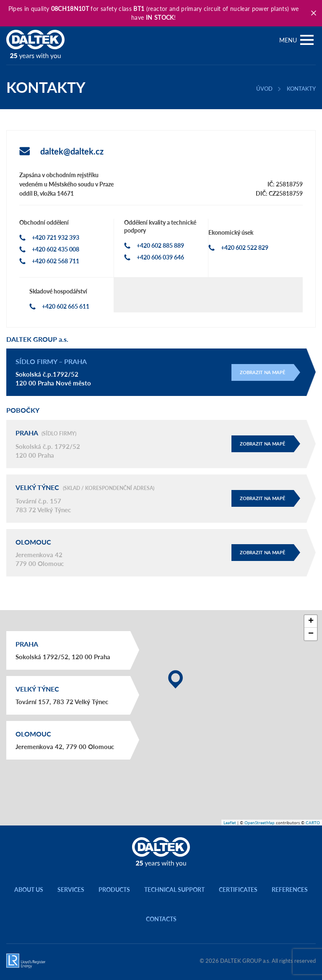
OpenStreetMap (260, 823)
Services (71, 890)
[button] (175, 679)
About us (29, 890)
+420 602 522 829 (245, 248)
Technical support (174, 890)
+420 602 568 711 (56, 261)
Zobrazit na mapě (262, 372)
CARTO (313, 823)
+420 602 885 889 (160, 245)
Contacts (161, 919)
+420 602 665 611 (66, 306)
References (290, 890)
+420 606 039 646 (160, 257)
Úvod (264, 89)
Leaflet (230, 823)
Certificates (238, 890)
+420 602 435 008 (56, 249)
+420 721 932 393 (56, 237)
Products (114, 890)
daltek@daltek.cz (72, 151)
